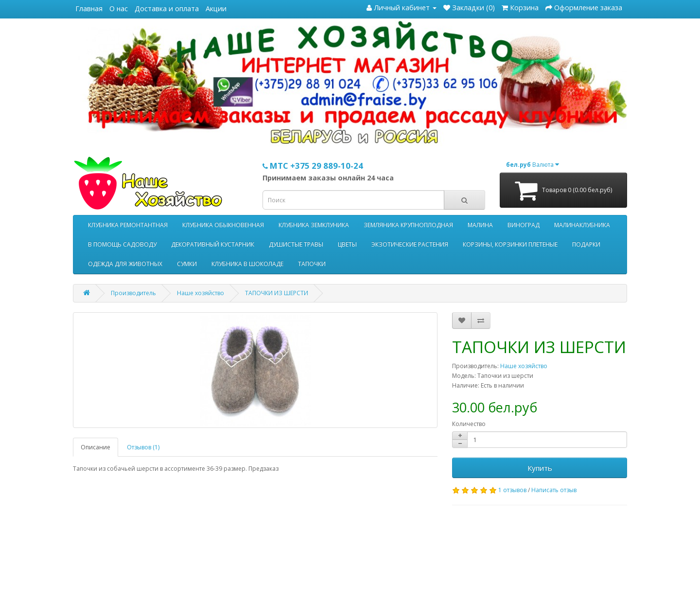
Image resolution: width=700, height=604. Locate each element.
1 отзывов (512, 490)
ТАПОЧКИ (312, 264)
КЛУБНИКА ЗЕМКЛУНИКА (314, 225)
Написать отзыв (554, 490)
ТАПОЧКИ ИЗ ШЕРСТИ (277, 293)
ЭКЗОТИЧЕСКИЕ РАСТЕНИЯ (410, 244)
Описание (96, 447)
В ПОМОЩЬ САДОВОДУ (122, 244)
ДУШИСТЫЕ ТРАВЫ (296, 244)
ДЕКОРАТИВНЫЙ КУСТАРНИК (213, 244)
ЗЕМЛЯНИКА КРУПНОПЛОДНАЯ (408, 225)
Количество (469, 424)
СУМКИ (187, 264)
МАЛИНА (480, 225)
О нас (119, 9)
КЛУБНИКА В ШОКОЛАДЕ (247, 264)
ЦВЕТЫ (347, 244)
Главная (89, 9)
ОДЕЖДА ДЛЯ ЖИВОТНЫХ (125, 264)
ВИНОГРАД (524, 225)
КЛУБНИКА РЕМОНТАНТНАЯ (128, 225)
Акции (216, 9)
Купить (540, 468)
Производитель (133, 293)
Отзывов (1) (143, 447)
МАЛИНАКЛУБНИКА (582, 225)
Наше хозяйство (201, 293)
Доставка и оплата (167, 9)
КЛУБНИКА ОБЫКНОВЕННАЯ (223, 225)
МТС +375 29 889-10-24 (313, 166)
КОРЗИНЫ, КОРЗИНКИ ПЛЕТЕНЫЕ (510, 244)
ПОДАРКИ (586, 244)
